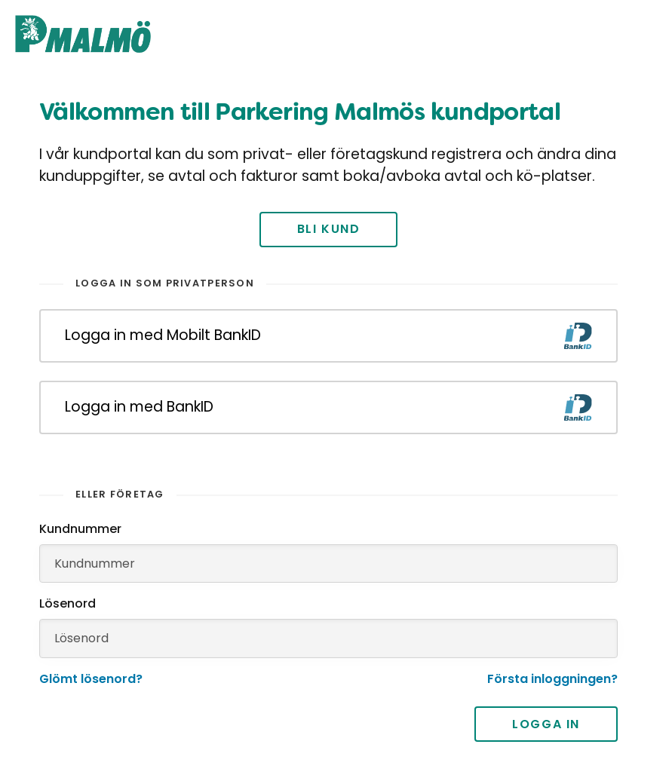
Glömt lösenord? (91, 679)
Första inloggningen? (552, 679)
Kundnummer (80, 529)
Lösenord (68, 603)
